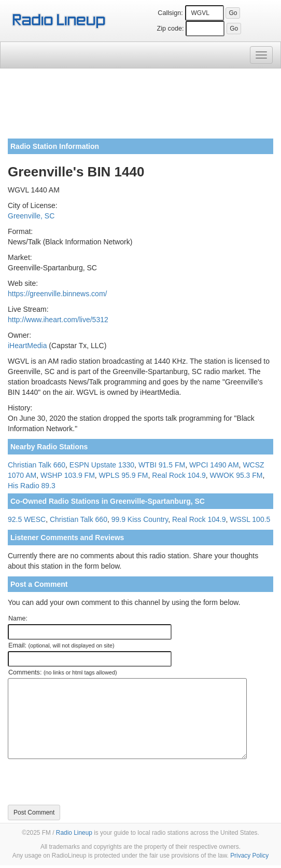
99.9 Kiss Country (140, 519)
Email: (61, 645)
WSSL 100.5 (250, 519)
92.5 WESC (27, 519)
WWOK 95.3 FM (236, 475)
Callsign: (170, 13)
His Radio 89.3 (32, 486)
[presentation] (87, 782)
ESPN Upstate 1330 (102, 465)
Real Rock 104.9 (179, 475)
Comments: (62, 672)
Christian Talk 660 (37, 465)
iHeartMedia (27, 346)
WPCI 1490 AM (214, 465)
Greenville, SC (31, 216)
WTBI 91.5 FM (162, 465)
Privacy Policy (249, 856)
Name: (18, 618)
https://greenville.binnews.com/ (57, 294)
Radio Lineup (74, 833)
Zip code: (171, 29)
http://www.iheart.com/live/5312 (58, 320)
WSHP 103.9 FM (68, 475)
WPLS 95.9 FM (124, 475)
